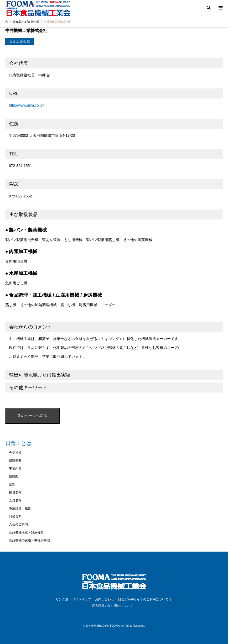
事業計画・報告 (20, 508)
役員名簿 (15, 493)
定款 (12, 484)
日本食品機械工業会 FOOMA (103, 626)
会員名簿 (15, 500)
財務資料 (15, 516)
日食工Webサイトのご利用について (143, 599)
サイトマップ (82, 599)
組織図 (14, 477)
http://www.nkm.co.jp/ (26, 105)
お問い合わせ (105, 599)
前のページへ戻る (32, 416)
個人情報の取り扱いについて (112, 606)
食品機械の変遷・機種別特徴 (29, 540)
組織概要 (15, 460)
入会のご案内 (18, 524)
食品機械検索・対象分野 (26, 532)
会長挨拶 (15, 453)
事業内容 (15, 469)
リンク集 (62, 599)
